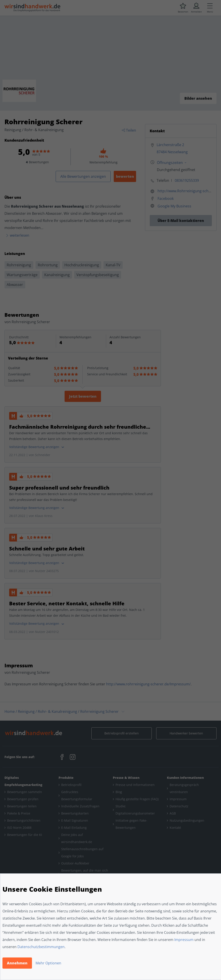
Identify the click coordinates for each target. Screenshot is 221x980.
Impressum (184, 940)
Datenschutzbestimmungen (41, 947)
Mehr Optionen (48, 963)
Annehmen (17, 963)
